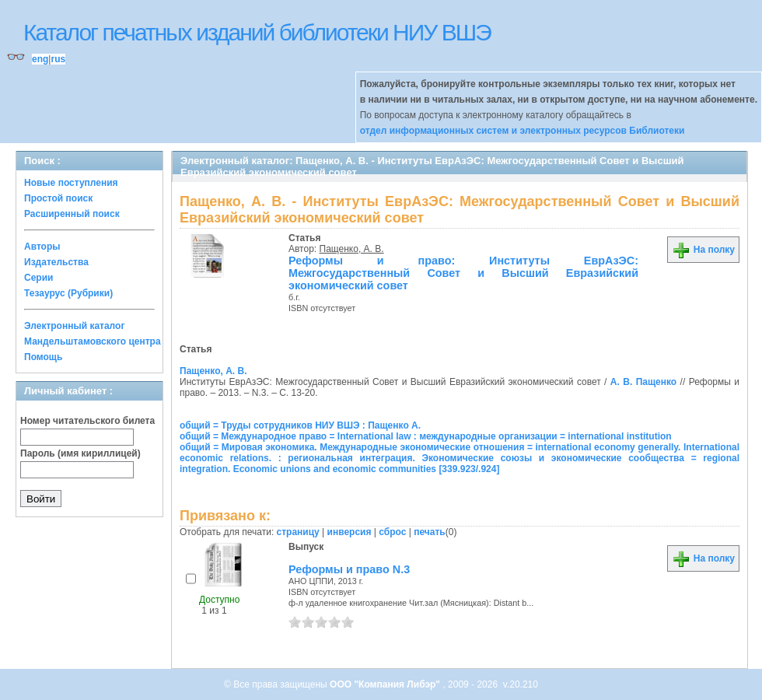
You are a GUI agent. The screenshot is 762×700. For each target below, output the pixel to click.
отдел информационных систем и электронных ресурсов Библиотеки (523, 131)
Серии (38, 278)
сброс (392, 532)
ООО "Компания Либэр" (386, 684)
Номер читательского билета (87, 421)
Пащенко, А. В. (352, 249)
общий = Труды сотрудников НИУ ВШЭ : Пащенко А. (300, 425)
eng (40, 59)
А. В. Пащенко (643, 382)
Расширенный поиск (72, 214)
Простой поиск (58, 198)
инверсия (350, 532)
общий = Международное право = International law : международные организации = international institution (426, 436)
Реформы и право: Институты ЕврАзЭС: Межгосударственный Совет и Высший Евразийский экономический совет (463, 273)
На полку (703, 250)
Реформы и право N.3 (349, 569)
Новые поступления (71, 183)
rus (58, 59)
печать (430, 532)
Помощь (43, 357)
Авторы (42, 247)
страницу (298, 532)
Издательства (56, 262)
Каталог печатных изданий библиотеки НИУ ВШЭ (257, 32)
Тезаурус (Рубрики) (68, 293)
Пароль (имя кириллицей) (80, 453)
